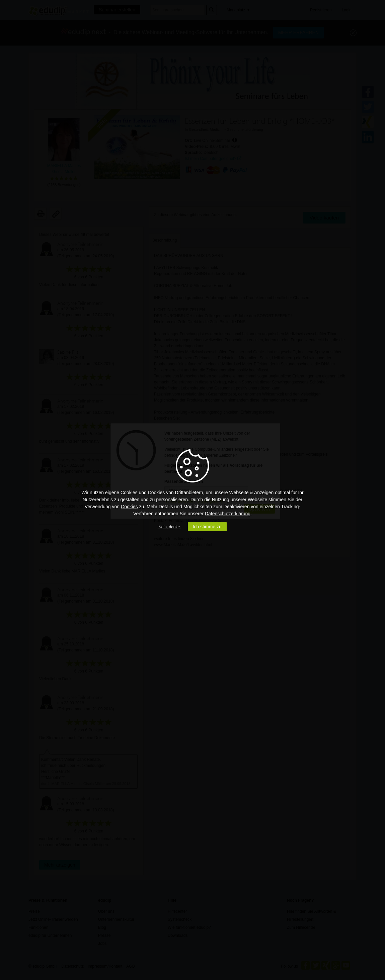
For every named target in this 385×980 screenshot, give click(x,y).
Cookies (129, 507)
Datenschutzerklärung (228, 514)
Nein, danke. (170, 527)
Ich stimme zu (207, 527)
